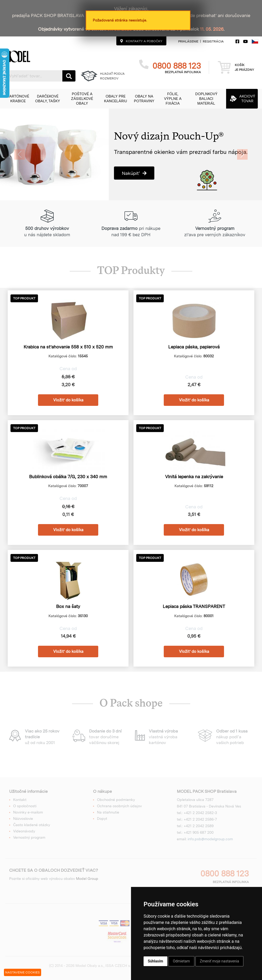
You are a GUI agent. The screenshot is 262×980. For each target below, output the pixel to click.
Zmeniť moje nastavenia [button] (220, 961)
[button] (18, 99)
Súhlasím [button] (155, 961)
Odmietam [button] (181, 961)
